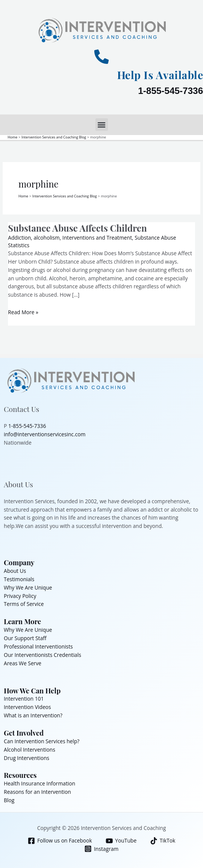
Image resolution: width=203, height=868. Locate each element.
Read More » (23, 312)
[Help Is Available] (101, 57)
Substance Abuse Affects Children (77, 228)
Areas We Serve (23, 663)
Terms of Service (24, 604)
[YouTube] (121, 841)
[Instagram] (101, 849)
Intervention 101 (24, 699)
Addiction (19, 238)
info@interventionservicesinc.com (45, 434)
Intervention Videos (27, 707)
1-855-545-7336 (170, 91)
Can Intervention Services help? (42, 741)
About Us (15, 571)
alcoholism (47, 238)
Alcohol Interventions (29, 750)
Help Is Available (160, 75)
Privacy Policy (20, 596)
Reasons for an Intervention (37, 792)
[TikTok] (163, 841)
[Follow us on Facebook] (60, 841)
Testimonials (19, 579)
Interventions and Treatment (97, 238)
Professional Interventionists (38, 646)
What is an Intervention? (33, 715)
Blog (9, 800)
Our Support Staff (25, 638)
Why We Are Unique (28, 587)
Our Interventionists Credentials (42, 655)
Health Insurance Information (40, 783)
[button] (102, 125)
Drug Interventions (27, 758)
